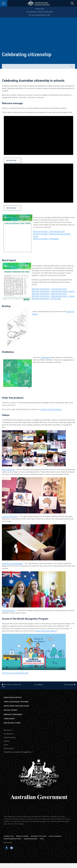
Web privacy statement (22, 836)
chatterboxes (45, 357)
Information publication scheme (12, 839)
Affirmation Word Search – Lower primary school (49, 289)
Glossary (7, 741)
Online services (9, 748)
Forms (6, 745)
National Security (11, 710)
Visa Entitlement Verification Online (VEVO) (40, 12)
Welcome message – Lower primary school (49, 231)
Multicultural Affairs (12, 723)
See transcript (11, 160)
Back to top (8, 842)
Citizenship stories (9, 610)
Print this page (69, 685)
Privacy (42, 839)
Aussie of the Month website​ (45, 631)
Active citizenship (8, 469)
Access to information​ (55, 836)
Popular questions (10, 737)
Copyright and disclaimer (30, 839)
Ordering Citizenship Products (51, 409)
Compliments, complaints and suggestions (18, 752)
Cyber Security (9, 719)
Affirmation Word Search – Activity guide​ (46, 298)
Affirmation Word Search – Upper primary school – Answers (53, 296)
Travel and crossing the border (16, 702)
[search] (72, 3)
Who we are (7, 730)
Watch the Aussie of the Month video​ (15, 673)
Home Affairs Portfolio (13, 697)
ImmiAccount (40, 9)
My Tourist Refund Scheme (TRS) (40, 15)
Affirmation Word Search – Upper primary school (49, 294)
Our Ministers (8, 734)
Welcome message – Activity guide (46, 239)
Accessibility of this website (39, 836)
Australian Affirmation (10, 516)
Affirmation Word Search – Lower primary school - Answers (53, 291)
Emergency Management (13, 714)
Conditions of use (9, 836)
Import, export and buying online (16, 706)
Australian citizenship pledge (12, 564)
